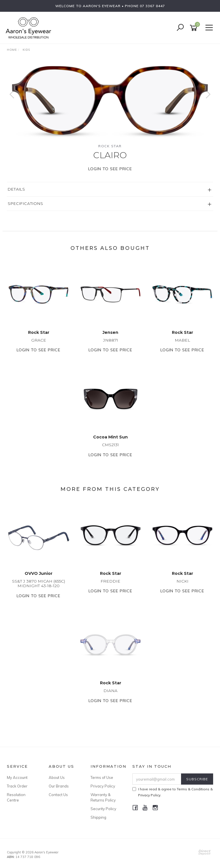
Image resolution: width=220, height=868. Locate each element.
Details (16, 189)
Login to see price (110, 169)
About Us (57, 777)
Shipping (98, 817)
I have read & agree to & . (173, 792)
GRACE (39, 340)
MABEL (182, 340)
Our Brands (59, 786)
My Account (17, 777)
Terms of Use (102, 777)
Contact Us (58, 795)
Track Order (17, 786)
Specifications (25, 203)
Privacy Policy (103, 786)
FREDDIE (110, 581)
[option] (110, 100)
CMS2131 (110, 445)
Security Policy (103, 809)
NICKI (182, 581)
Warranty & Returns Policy (103, 797)
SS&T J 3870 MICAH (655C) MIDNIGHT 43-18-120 (39, 584)
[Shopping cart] (195, 28)
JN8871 (111, 340)
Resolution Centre (16, 797)
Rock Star (110, 146)
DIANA (110, 691)
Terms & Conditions (193, 789)
